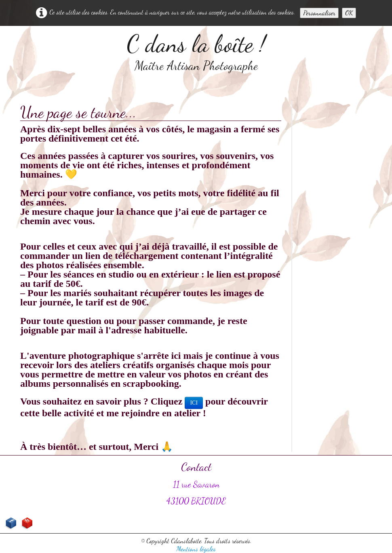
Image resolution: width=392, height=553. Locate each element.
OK (349, 13)
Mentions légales (196, 549)
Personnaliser (319, 13)
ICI (194, 403)
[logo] (196, 52)
